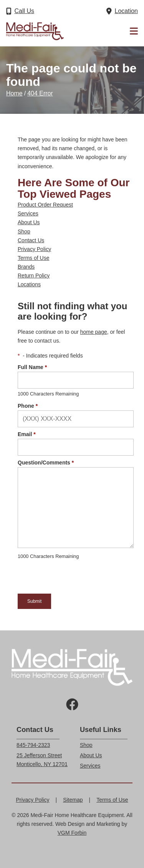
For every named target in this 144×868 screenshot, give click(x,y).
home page (94, 332)
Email (27, 434)
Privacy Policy (34, 249)
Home (14, 93)
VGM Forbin (72, 833)
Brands (26, 267)
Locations (29, 284)
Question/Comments (46, 463)
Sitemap (73, 800)
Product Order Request (45, 205)
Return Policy (34, 276)
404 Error (40, 93)
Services (28, 213)
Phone (28, 406)
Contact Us (31, 240)
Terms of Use (33, 258)
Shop (24, 231)
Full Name (32, 367)
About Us (29, 222)
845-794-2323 (33, 745)
